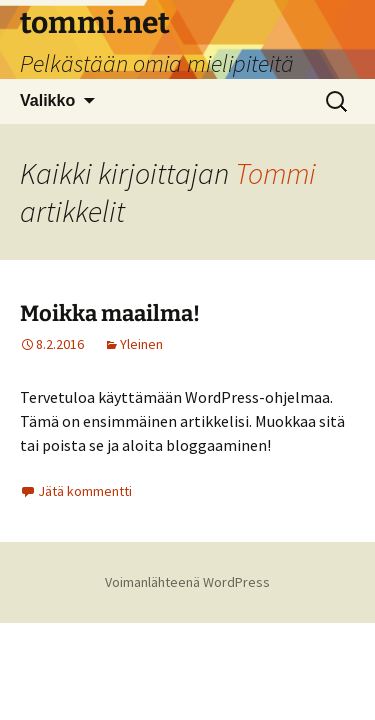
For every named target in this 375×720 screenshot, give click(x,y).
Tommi (275, 173)
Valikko (47, 100)
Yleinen (141, 344)
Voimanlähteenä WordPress (187, 582)
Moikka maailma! (110, 313)
